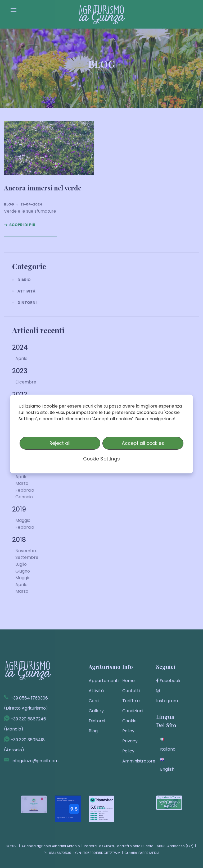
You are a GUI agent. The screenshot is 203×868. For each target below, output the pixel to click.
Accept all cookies (143, 443)
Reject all (60, 443)
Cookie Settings (101, 459)
